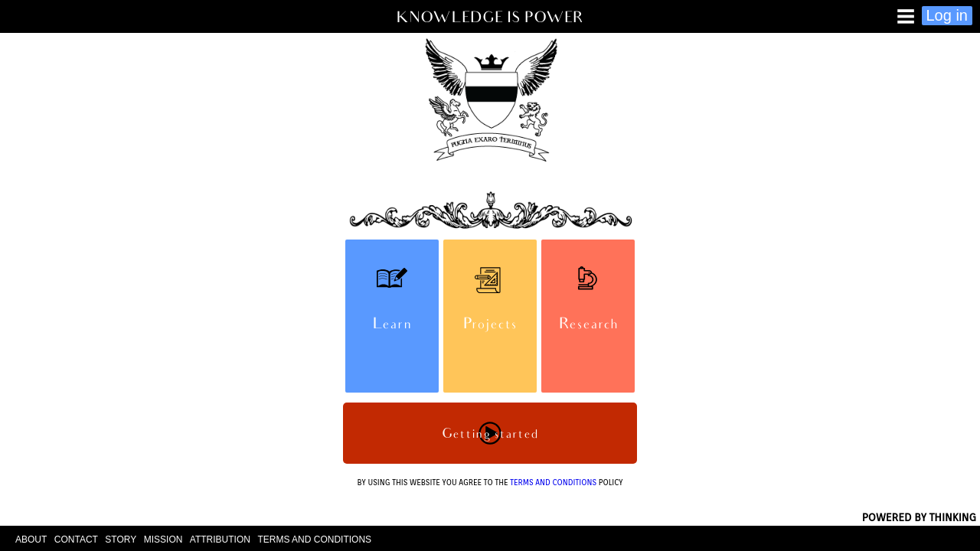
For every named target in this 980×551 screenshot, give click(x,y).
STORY (121, 540)
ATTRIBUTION (220, 540)
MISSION (163, 540)
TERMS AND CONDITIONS (553, 482)
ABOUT (31, 540)
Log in (947, 15)
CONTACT (76, 540)
